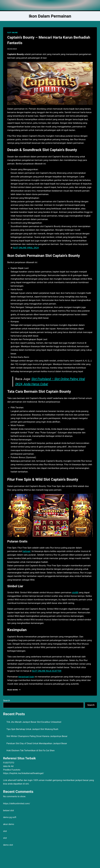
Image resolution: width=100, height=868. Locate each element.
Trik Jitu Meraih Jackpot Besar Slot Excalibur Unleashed (34, 722)
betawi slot (9, 810)
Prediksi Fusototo (12, 770)
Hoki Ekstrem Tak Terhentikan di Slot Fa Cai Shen (31, 750)
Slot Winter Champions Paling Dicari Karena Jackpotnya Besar (37, 736)
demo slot (8, 845)
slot (5, 831)
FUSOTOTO (9, 763)
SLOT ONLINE (12, 33)
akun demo (9, 824)
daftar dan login (25, 780)
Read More (14, 690)
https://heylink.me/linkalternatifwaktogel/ (24, 773)
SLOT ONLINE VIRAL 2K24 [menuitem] (26, 248)
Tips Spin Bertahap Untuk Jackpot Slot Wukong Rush (32, 729)
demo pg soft (10, 817)
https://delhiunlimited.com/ (17, 803)
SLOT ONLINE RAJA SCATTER (47, 671)
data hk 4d (8, 766)
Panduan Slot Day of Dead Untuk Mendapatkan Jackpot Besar (37, 743)
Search (7, 700)
